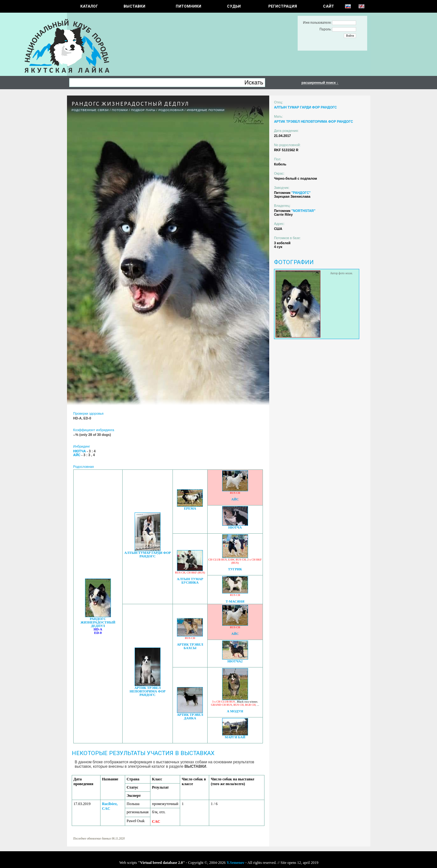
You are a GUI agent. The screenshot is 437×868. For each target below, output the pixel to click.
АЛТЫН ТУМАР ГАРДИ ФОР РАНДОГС (147, 555)
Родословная (171, 110)
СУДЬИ (234, 6)
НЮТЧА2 (235, 661)
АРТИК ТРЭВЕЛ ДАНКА (190, 716)
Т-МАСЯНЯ (235, 601)
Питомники (188, 6)
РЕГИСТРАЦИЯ (283, 6)
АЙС (235, 499)
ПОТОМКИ (120, 110)
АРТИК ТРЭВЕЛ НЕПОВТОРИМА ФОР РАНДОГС (148, 691)
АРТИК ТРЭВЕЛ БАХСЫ (190, 646)
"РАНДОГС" (301, 193)
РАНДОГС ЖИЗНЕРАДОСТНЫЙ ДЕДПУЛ (98, 622)
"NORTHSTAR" (303, 211)
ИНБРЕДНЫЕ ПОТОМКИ (206, 110)
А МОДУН (235, 711)
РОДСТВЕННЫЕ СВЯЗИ (90, 110)
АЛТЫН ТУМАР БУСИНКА (190, 581)
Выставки (134, 6)
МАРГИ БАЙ (235, 737)
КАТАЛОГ (89, 6)
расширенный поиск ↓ (320, 83)
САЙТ (328, 6)
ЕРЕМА (190, 508)
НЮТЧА (235, 527)
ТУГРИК (235, 569)
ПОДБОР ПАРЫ (143, 110)
